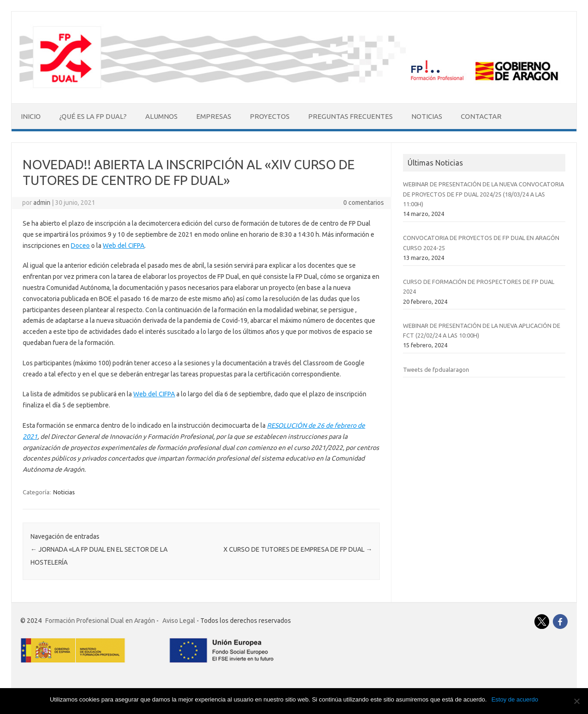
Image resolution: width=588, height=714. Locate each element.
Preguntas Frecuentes (350, 116)
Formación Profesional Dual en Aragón (100, 621)
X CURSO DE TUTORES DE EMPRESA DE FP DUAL (298, 549)
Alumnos (161, 116)
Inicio (31, 116)
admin (42, 203)
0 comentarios (364, 203)
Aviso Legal (179, 621)
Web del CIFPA (124, 246)
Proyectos (270, 116)
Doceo (80, 246)
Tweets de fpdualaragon (436, 369)
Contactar (481, 116)
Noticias (427, 116)
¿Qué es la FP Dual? (93, 116)
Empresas (214, 116)
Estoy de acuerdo (515, 699)
